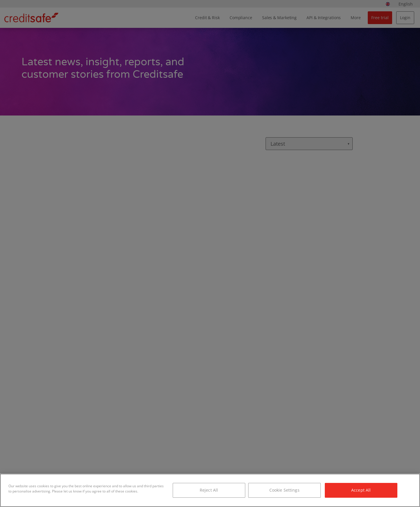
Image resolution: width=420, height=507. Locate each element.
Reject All (209, 490)
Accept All (361, 490)
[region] (210, 490)
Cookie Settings (284, 490)
